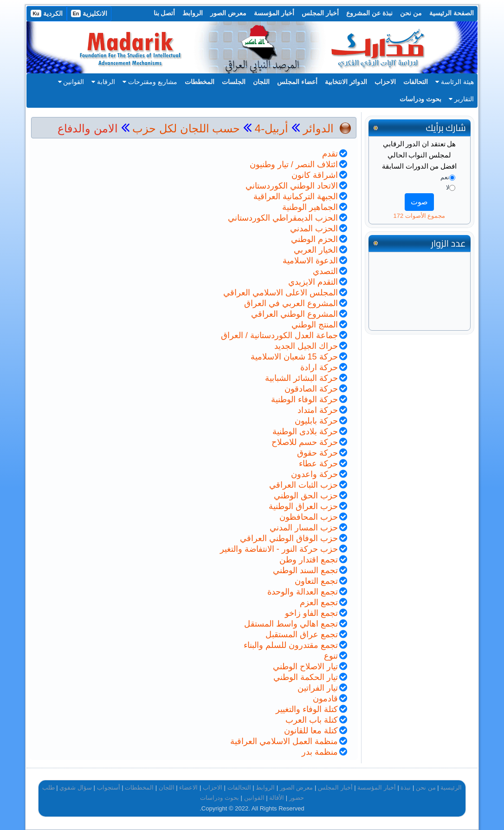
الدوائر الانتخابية (346, 82)
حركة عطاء (318, 464)
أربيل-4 (270, 128)
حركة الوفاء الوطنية (304, 399)
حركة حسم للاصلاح (305, 442)
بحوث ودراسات (420, 99)
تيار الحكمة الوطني (306, 677)
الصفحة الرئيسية (452, 13)
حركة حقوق (317, 453)
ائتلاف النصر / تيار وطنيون (294, 164)
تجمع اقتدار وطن (309, 560)
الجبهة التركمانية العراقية (296, 196)
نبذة (406, 788)
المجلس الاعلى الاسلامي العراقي (281, 293)
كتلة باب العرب (312, 720)
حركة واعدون (314, 474)
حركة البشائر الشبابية (301, 378)
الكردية (46, 13)
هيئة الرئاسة (455, 82)
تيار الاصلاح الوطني (305, 667)
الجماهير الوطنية (310, 207)
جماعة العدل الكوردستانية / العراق (279, 335)
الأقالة (277, 798)
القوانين (71, 82)
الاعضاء (188, 788)
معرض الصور (228, 13)
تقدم (330, 154)
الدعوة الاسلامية (310, 261)
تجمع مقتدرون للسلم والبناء (291, 645)
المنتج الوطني (315, 325)
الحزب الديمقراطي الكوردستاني (283, 218)
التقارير (461, 99)
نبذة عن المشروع (369, 13)
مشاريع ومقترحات (150, 82)
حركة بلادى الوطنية (305, 431)
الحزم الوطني (314, 239)
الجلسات (234, 82)
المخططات (200, 82)
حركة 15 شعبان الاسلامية (294, 357)
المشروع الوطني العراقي (294, 314)
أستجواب (109, 788)
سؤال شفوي (76, 788)
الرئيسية (451, 788)
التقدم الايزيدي (313, 282)
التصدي (325, 271)
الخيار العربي (316, 250)
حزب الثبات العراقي (304, 485)
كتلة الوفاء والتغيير (307, 709)
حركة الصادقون (311, 389)
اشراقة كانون (315, 175)
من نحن (411, 13)
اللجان (261, 82)
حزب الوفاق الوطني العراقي (289, 538)
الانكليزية (89, 13)
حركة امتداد (318, 410)
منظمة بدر (320, 752)
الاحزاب (385, 82)
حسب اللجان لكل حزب (186, 128)
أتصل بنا (165, 13)
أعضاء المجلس (297, 82)
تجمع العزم (319, 602)
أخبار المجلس (320, 13)
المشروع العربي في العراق (291, 303)
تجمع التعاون (316, 581)
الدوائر (318, 128)
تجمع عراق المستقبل (302, 634)
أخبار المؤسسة (274, 13)
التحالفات (416, 82)
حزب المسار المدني (304, 528)
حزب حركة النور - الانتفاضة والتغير (279, 549)
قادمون (325, 699)
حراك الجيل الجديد (306, 346)
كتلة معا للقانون (311, 731)
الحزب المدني (314, 229)
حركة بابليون (316, 421)
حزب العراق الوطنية (303, 506)
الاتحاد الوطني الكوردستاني (292, 186)
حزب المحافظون (309, 517)
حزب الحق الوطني (306, 496)
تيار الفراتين (318, 688)
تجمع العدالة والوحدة (303, 592)
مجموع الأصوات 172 (419, 216)
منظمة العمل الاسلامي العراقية (284, 741)
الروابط (193, 13)
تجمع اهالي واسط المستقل (291, 624)
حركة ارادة (319, 367)
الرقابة (103, 82)
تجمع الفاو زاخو (311, 613)
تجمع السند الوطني (305, 570)
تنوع (331, 656)
